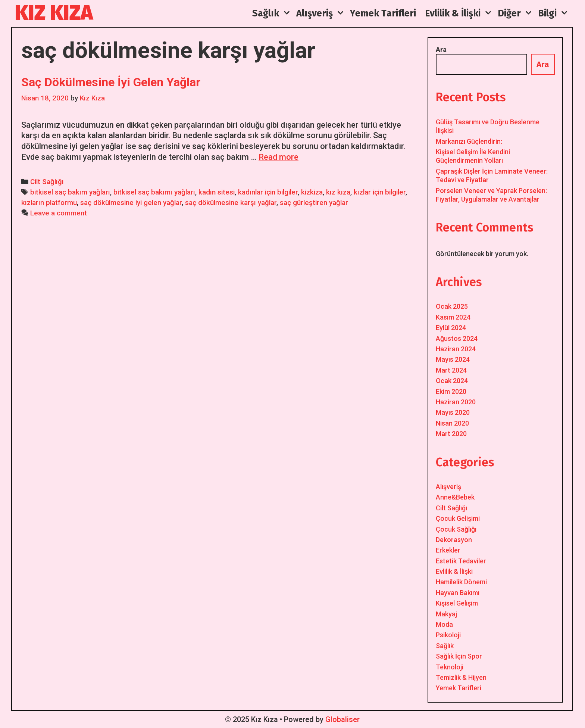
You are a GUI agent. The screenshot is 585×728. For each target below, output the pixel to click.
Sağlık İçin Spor (459, 656)
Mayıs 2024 (453, 359)
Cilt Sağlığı (47, 182)
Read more (279, 157)
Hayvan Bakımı (458, 593)
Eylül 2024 (451, 328)
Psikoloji (448, 635)
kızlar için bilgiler (380, 192)
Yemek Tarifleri (459, 688)
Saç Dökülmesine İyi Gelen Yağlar (111, 82)
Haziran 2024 (456, 349)
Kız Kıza (54, 13)
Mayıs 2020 (453, 412)
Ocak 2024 (452, 381)
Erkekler (448, 550)
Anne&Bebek (455, 497)
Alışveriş (448, 487)
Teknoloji (450, 667)
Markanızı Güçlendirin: (469, 141)
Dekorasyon (454, 540)
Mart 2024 (451, 370)
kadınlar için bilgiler (268, 192)
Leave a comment (59, 213)
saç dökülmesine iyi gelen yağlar (131, 203)
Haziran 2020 (456, 402)
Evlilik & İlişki (454, 571)
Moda (444, 624)
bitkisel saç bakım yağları (70, 192)
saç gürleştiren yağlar (314, 203)
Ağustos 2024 (457, 338)
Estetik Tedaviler (461, 561)
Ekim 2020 (451, 391)
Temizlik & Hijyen (461, 677)
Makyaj (446, 614)
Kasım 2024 (453, 317)
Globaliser (342, 719)
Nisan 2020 (452, 423)
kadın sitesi (217, 192)
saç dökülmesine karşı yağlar (231, 203)
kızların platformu (49, 203)
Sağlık (445, 646)
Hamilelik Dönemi (461, 582)
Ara (441, 49)
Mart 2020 (451, 434)
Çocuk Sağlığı (456, 529)
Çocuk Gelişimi (458, 518)
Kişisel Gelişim (457, 603)
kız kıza (338, 192)
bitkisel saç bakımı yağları (154, 192)
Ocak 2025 (452, 306)
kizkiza (312, 192)
